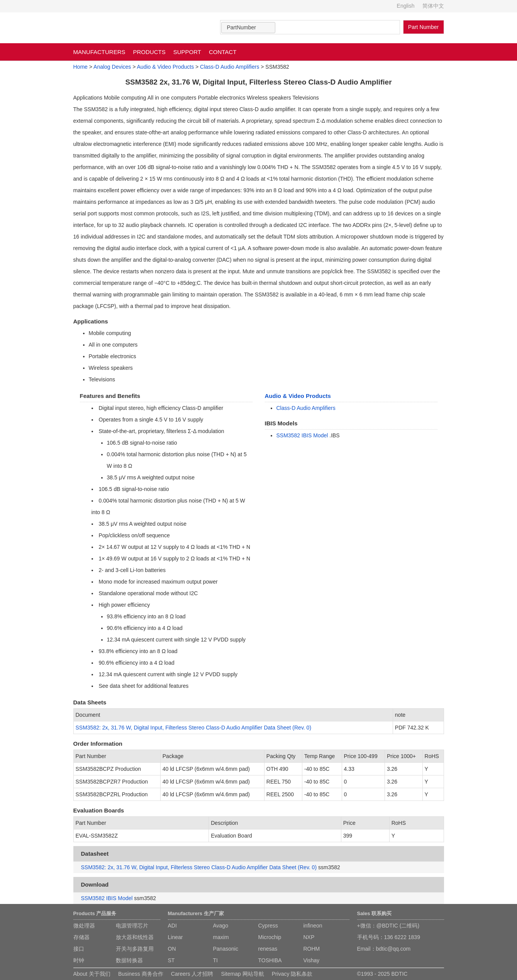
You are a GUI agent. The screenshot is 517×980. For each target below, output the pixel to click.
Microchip (270, 937)
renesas (268, 949)
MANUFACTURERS (99, 52)
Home (81, 67)
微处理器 (84, 926)
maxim (221, 937)
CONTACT (223, 52)
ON (172, 949)
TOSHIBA (270, 960)
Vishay (312, 960)
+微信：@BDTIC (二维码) (388, 926)
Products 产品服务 (95, 913)
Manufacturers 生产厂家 (196, 913)
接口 (79, 949)
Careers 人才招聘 (192, 974)
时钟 (79, 960)
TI (215, 960)
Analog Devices (112, 67)
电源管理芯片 (132, 926)
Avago (221, 926)
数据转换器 (129, 960)
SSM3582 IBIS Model (302, 435)
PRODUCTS (149, 52)
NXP (309, 937)
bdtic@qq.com (393, 949)
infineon (313, 926)
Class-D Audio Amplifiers (230, 67)
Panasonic (226, 949)
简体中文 (433, 6)
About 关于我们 (92, 974)
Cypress (268, 926)
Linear (175, 937)
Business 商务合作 (141, 974)
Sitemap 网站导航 (242, 974)
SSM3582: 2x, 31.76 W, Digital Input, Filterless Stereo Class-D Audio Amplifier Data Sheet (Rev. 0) (194, 728)
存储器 (81, 937)
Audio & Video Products (166, 67)
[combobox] (248, 28)
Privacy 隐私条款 (292, 974)
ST (171, 960)
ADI (172, 926)
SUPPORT (187, 52)
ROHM (312, 949)
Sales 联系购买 (375, 913)
